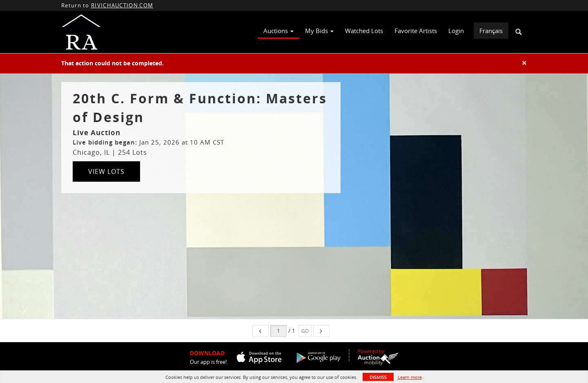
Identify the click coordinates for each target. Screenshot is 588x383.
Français (491, 31)
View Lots (106, 171)
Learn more (410, 377)
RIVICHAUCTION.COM (122, 5)
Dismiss (378, 377)
